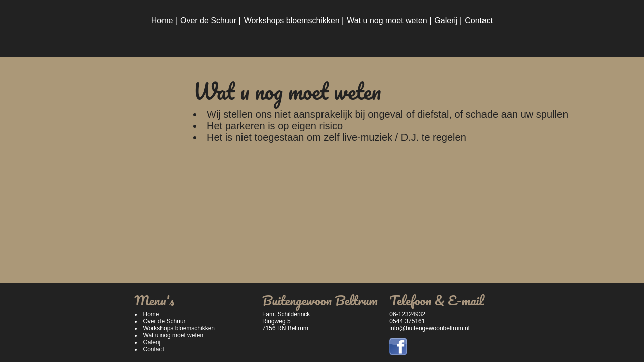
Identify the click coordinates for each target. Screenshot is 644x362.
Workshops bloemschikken (179, 328)
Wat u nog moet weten (174, 335)
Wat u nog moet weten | (389, 20)
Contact (479, 20)
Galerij (152, 342)
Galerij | (448, 20)
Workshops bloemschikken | (294, 20)
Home (151, 314)
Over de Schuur (165, 321)
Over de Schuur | (211, 20)
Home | (164, 20)
